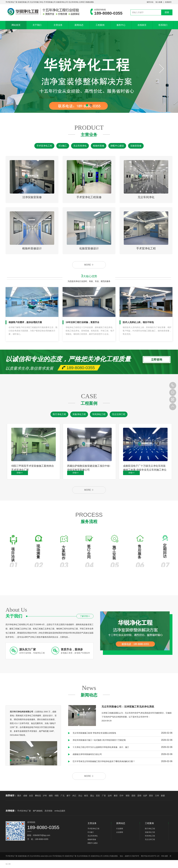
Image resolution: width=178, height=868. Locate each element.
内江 (74, 796)
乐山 (80, 796)
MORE (89, 265)
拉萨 (145, 796)
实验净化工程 (79, 414)
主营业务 (58, 25)
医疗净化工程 (59, 414)
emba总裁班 (60, 811)
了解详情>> (85, 616)
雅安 (116, 796)
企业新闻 (120, 832)
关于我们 (37, 25)
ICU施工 (63, 146)
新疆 (163, 796)
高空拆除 (49, 811)
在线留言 (168, 2)
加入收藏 (159, 2)
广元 (63, 796)
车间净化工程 (99, 414)
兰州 (157, 796)
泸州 (45, 796)
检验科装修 (99, 146)
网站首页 (16, 25)
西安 (151, 796)
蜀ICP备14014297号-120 (150, 856)
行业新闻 (120, 829)
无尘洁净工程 (119, 414)
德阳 (51, 796)
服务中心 (121, 25)
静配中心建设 (117, 146)
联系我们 (163, 25)
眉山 (92, 796)
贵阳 (133, 796)
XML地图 (164, 856)
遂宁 (68, 796)
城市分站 (150, 2)
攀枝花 (38, 796)
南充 (86, 796)
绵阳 (57, 796)
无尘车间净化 (80, 146)
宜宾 (98, 796)
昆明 (139, 796)
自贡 (31, 796)
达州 (110, 796)
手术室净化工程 (44, 146)
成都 (25, 796)
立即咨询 (157, 360)
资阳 (128, 796)
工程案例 (100, 25)
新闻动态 (79, 25)
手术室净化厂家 (24, 811)
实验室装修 (136, 146)
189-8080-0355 (173, 385)
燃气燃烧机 (38, 811)
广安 (104, 796)
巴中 (122, 796)
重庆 (19, 796)
